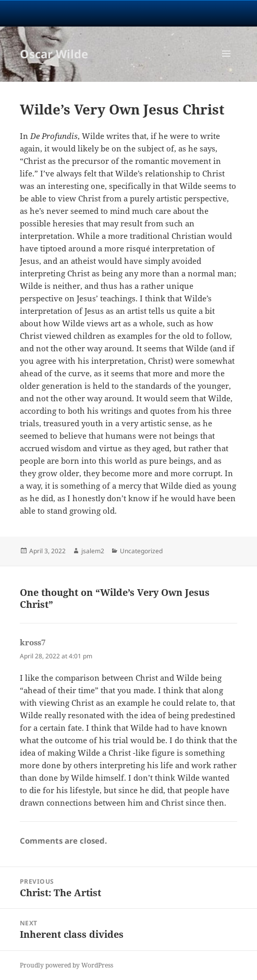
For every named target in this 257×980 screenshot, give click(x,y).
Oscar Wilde (54, 54)
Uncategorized (141, 551)
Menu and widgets (227, 64)
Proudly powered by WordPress (66, 965)
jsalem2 (93, 551)
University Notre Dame (128, 13)
